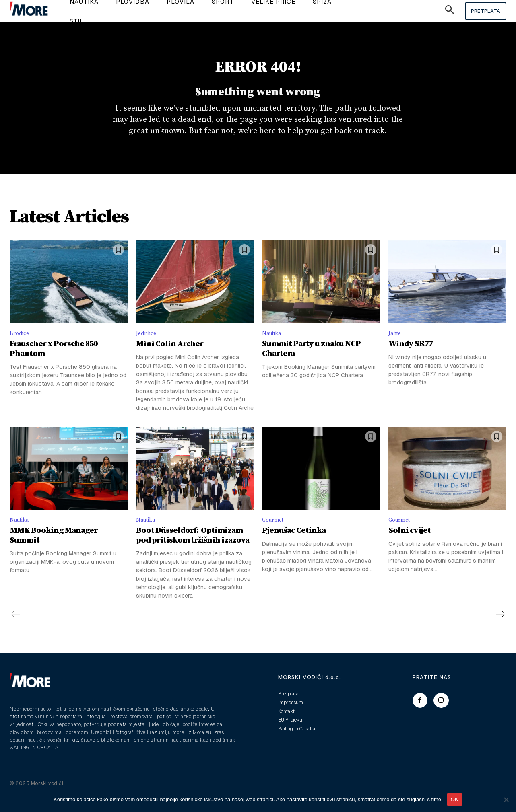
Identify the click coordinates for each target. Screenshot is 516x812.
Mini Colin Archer (170, 359)
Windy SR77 (411, 359)
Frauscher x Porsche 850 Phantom (54, 364)
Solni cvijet (410, 548)
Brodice (21, 347)
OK (455, 799)
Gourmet (275, 536)
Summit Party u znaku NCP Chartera (311, 364)
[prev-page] (16, 631)
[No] (506, 800)
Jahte (396, 347)
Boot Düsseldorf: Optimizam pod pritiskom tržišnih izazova (193, 552)
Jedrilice (148, 347)
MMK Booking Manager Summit (54, 552)
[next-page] (500, 631)
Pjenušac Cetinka (294, 548)
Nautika (273, 347)
